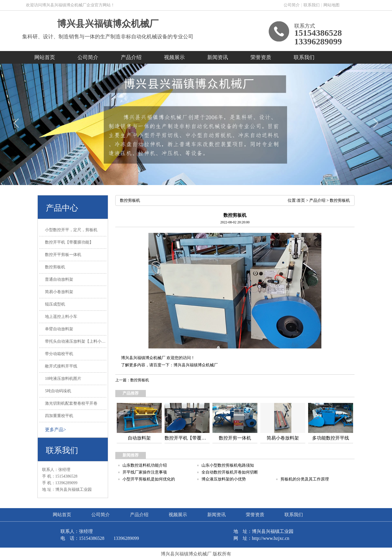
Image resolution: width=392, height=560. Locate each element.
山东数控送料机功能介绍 (145, 465)
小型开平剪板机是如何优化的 (149, 479)
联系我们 (312, 5)
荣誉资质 (261, 57)
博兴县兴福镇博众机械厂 (108, 24)
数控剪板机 (340, 200)
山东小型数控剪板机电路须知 (228, 465)
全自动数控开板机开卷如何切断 (230, 472)
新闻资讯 (218, 57)
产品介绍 (131, 57)
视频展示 (174, 57)
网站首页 (45, 57)
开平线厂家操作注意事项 (145, 472)
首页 (301, 200)
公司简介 (292, 5)
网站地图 (331, 5)
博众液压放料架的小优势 (224, 479)
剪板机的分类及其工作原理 (305, 479)
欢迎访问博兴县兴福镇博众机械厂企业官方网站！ (70, 5)
